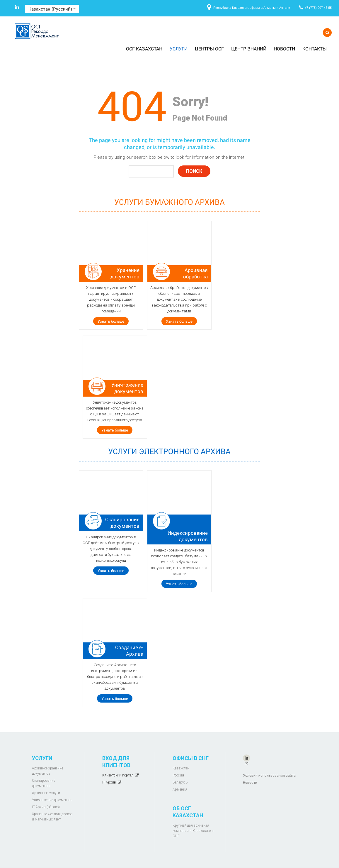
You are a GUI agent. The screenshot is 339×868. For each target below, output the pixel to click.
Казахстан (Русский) (52, 9)
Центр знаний (249, 49)
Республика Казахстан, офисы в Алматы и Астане (252, 7)
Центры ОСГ (209, 49)
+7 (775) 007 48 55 (318, 7)
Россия (178, 775)
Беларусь (180, 782)
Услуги (179, 49)
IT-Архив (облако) (46, 807)
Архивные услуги (46, 793)
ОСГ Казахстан (144, 49)
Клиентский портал (118, 775)
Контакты (315, 49)
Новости (284, 49)
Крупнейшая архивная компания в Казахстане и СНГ (193, 831)
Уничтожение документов (52, 800)
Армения (180, 789)
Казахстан (181, 768)
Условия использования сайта (269, 776)
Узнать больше (111, 321)
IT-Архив (109, 782)
